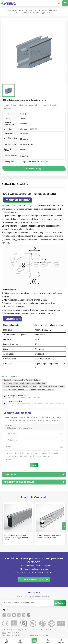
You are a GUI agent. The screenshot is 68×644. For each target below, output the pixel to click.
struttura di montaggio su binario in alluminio (25, 383)
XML (46, 635)
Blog (4, 635)
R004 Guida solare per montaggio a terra (19, 428)
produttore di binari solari (52, 386)
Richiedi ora (33, 168)
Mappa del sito (14, 635)
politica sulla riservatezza (33, 635)
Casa (21, 10)
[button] (64, 526)
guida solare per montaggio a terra (20, 386)
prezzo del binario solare (41, 390)
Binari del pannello (51, 10)
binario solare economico (15, 390)
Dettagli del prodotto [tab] (15, 184)
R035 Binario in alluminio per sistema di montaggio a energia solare (17, 538)
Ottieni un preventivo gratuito (33, 580)
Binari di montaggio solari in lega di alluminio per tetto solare (50, 536)
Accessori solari (33, 10)
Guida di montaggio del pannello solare (22, 380)
